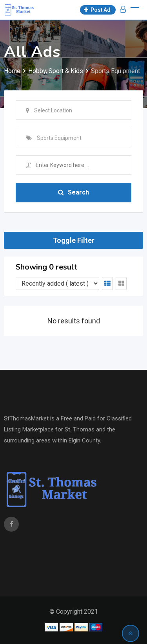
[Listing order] (57, 283)
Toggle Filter (74, 240)
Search (73, 192)
